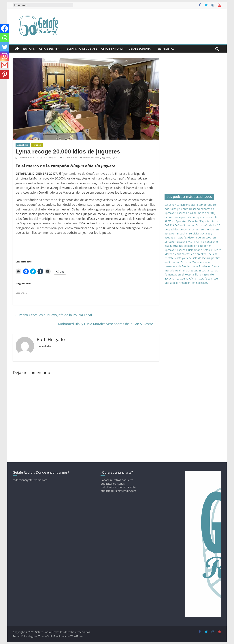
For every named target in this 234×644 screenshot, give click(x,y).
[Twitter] (5, 47)
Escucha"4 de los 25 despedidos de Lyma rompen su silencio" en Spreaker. (192, 229)
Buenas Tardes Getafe (82, 49)
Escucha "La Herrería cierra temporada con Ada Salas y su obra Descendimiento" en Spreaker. (191, 209)
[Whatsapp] (5, 38)
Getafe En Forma (113, 49)
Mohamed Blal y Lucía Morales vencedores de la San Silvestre (108, 324)
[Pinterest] (5, 74)
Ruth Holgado (51, 157)
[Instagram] (5, 56)
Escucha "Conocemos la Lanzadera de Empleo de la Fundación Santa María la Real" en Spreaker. (192, 266)
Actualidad (23, 145)
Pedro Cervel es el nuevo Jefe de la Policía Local (53, 315)
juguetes (106, 157)
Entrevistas (166, 49)
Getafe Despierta (51, 49)
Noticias (29, 49)
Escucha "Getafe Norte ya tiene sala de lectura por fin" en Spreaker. (193, 258)
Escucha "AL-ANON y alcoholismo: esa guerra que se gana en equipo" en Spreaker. (191, 246)
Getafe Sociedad (92, 157)
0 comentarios (69, 157)
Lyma (115, 157)
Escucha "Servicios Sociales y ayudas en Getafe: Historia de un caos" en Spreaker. (190, 238)
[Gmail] (5, 65)
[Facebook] (5, 29)
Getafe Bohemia (140, 49)
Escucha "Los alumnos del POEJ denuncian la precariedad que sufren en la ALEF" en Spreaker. (191, 217)
